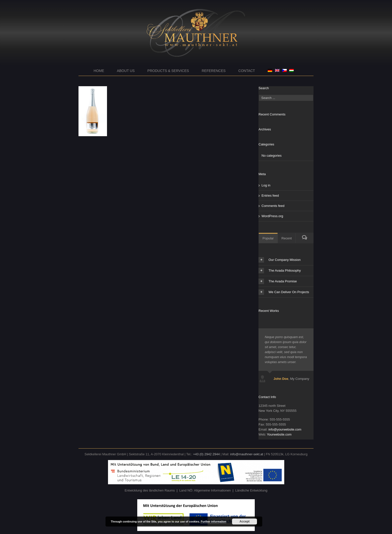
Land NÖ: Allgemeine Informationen (205, 490)
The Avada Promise (278, 281)
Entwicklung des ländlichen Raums (150, 490)
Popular (268, 238)
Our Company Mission (280, 260)
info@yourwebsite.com (285, 429)
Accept (244, 522)
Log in (266, 185)
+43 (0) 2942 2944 (206, 454)
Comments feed (273, 206)
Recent (287, 238)
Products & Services (168, 71)
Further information (213, 522)
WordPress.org (272, 216)
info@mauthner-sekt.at (247, 454)
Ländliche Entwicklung (251, 490)
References (214, 71)
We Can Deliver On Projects (284, 292)
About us (126, 71)
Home (99, 71)
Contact (247, 71)
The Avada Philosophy (280, 271)
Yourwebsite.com (279, 434)
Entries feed (270, 196)
